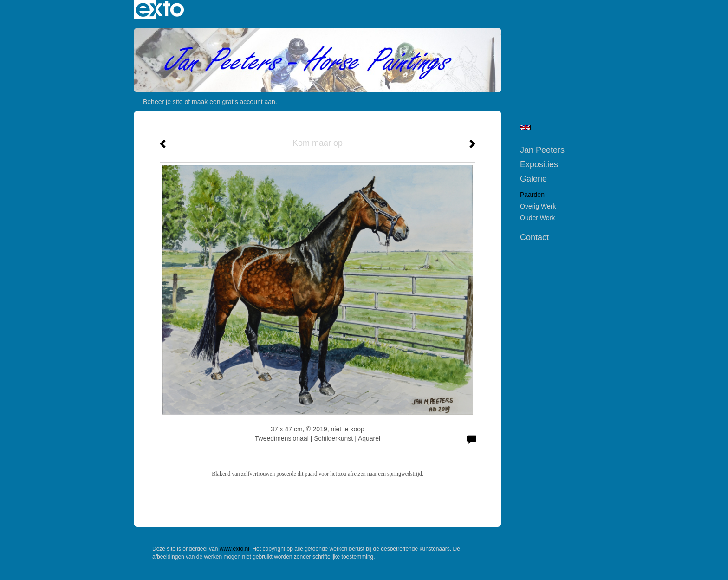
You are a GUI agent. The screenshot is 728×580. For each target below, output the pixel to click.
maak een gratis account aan (234, 102)
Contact (534, 237)
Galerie (533, 179)
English (525, 128)
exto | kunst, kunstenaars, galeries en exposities (160, 9)
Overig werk (538, 206)
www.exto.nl (234, 549)
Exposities (539, 164)
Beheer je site (163, 102)
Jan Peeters (542, 150)
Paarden (532, 195)
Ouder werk (537, 218)
